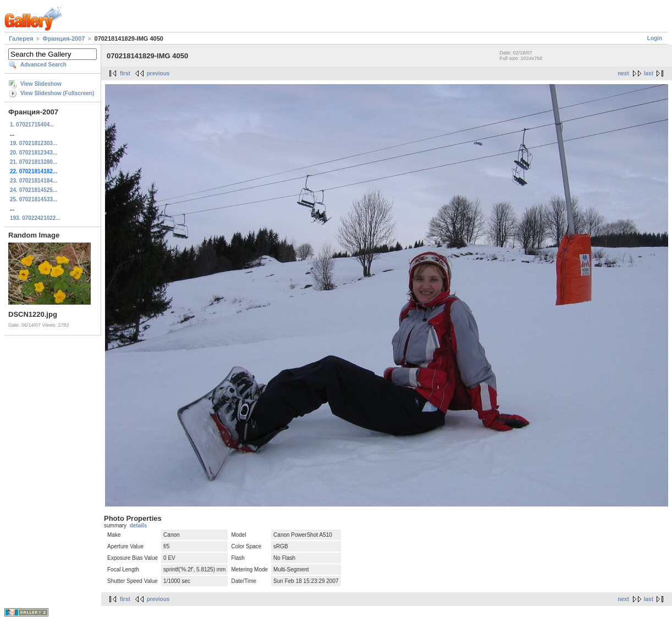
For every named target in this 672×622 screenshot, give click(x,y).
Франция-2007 (64, 38)
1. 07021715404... (32, 125)
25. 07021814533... (34, 199)
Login (655, 38)
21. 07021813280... (34, 162)
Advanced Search (43, 65)
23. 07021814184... (34, 181)
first (125, 73)
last (649, 73)
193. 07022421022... (35, 218)
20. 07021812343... (34, 153)
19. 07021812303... (34, 143)
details (139, 525)
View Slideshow (41, 84)
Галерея (21, 38)
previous (158, 73)
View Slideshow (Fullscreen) (57, 93)
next (623, 73)
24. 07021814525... (34, 190)
